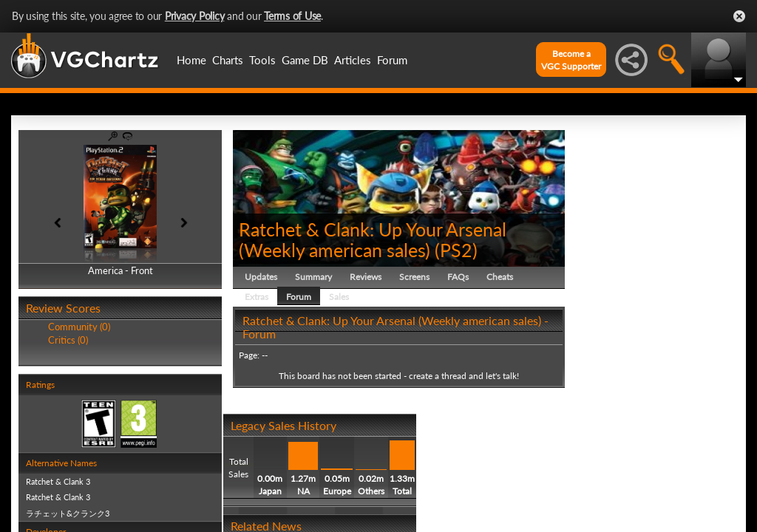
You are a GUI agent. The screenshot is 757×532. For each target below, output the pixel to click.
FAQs (458, 277)
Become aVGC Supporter (571, 60)
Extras (257, 297)
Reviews (366, 277)
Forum (392, 60)
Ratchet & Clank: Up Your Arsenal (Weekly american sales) (373, 239)
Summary (313, 277)
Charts (228, 60)
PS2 (456, 250)
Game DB (305, 60)
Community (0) (79, 327)
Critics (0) (68, 340)
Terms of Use (292, 16)
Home (191, 60)
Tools (262, 60)
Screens (414, 277)
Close (739, 16)
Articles (353, 60)
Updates (261, 277)
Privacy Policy (195, 16)
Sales (339, 297)
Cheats (500, 277)
